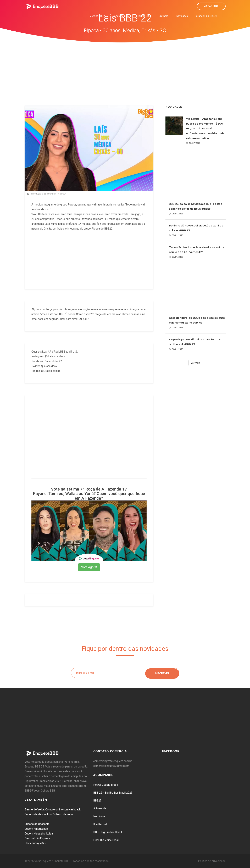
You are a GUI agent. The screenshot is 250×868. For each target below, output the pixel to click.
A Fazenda (100, 808)
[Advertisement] (125, 68)
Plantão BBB (144, 16)
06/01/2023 (176, 349)
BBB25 (97, 801)
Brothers (163, 16)
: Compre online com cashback (53, 809)
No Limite (99, 816)
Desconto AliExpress (37, 838)
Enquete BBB (122, 16)
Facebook (171, 751)
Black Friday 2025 (35, 843)
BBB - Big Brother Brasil (108, 832)
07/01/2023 (176, 235)
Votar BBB (211, 6)
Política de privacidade (212, 861)
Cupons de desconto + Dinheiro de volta (49, 814)
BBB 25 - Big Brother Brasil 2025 (113, 793)
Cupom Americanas (36, 829)
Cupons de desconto (37, 824)
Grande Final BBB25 (207, 16)
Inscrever (162, 673)
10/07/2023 (193, 143)
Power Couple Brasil (106, 785)
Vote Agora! (89, 567)
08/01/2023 (176, 214)
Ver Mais (195, 363)
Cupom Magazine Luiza (39, 834)
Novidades (182, 16)
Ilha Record (100, 824)
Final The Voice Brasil (106, 840)
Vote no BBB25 (98, 16)
